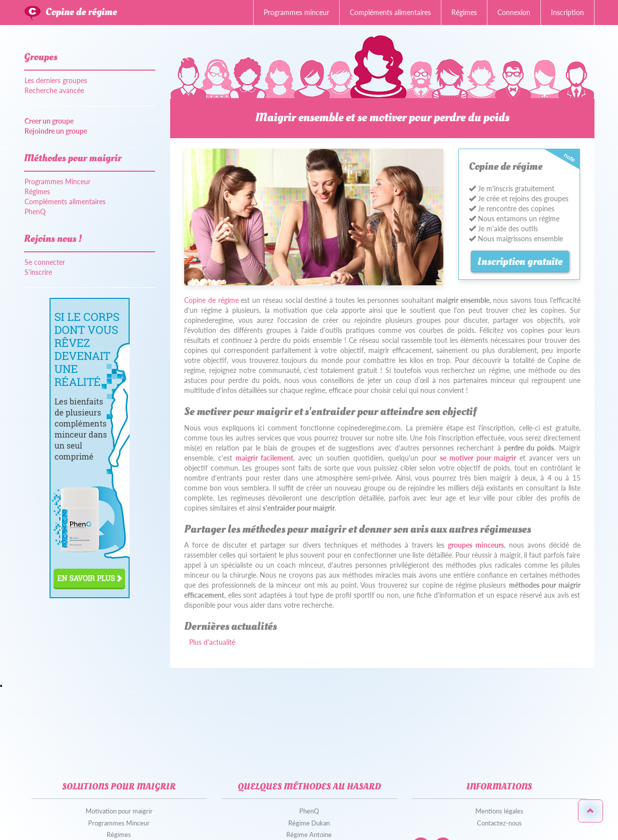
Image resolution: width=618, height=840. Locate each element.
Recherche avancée (54, 90)
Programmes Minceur (58, 181)
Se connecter (45, 262)
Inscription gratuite (520, 262)
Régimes (464, 12)
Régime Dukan (309, 823)
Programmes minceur (296, 12)
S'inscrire (38, 272)
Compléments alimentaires (390, 12)
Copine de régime (81, 12)
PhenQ (35, 212)
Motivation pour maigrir (119, 811)
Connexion (514, 12)
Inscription (567, 12)
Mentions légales (499, 811)
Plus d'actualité (212, 642)
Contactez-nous (499, 823)
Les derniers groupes (56, 80)
